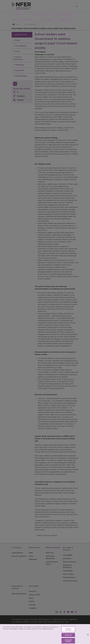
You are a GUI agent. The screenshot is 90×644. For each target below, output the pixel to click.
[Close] (88, 636)
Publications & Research (22, 19)
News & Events (37, 14)
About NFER (65, 19)
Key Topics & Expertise (62, 14)
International (47, 19)
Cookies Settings (68, 630)
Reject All (68, 636)
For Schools (17, 14)
